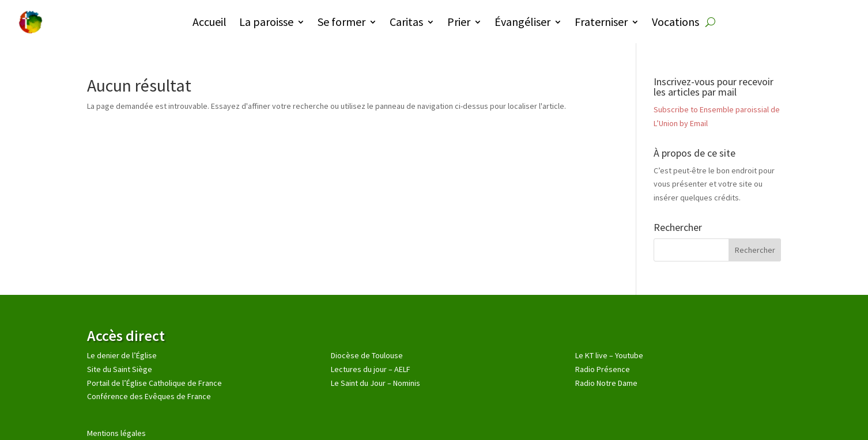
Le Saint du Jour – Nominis (375, 383)
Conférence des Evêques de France (149, 396)
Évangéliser (522, 22)
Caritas (406, 22)
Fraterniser (601, 22)
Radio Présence (603, 369)
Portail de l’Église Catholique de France (154, 383)
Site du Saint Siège (120, 369)
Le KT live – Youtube (609, 355)
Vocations (675, 22)
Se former (341, 22)
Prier (459, 22)
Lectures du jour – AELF (371, 369)
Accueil (210, 22)
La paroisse (266, 22)
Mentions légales (116, 433)
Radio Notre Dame (606, 383)
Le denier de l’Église (122, 355)
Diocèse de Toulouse (367, 355)
